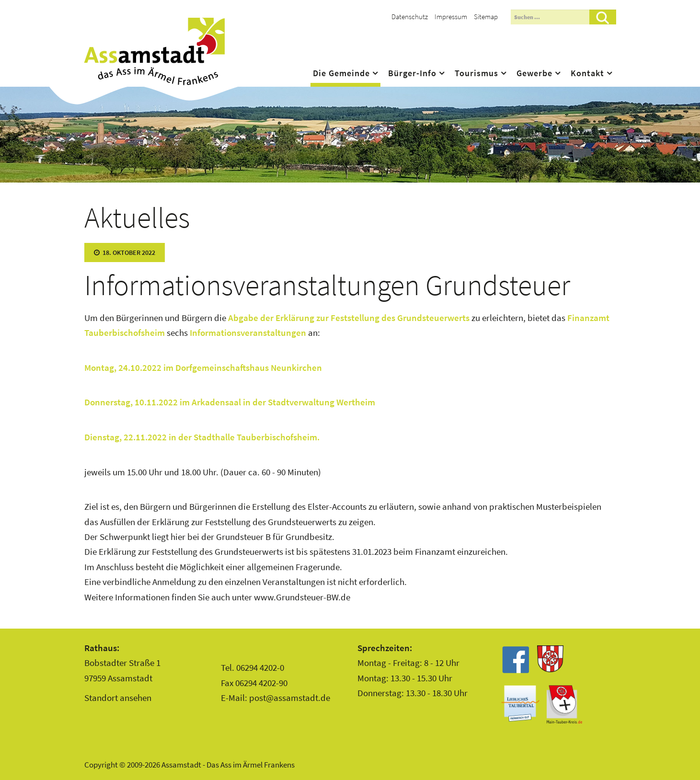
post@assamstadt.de (290, 698)
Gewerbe (534, 73)
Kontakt (587, 73)
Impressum (451, 17)
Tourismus (476, 73)
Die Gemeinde (341, 73)
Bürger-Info (412, 73)
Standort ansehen (118, 698)
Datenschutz (410, 17)
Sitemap (486, 17)
